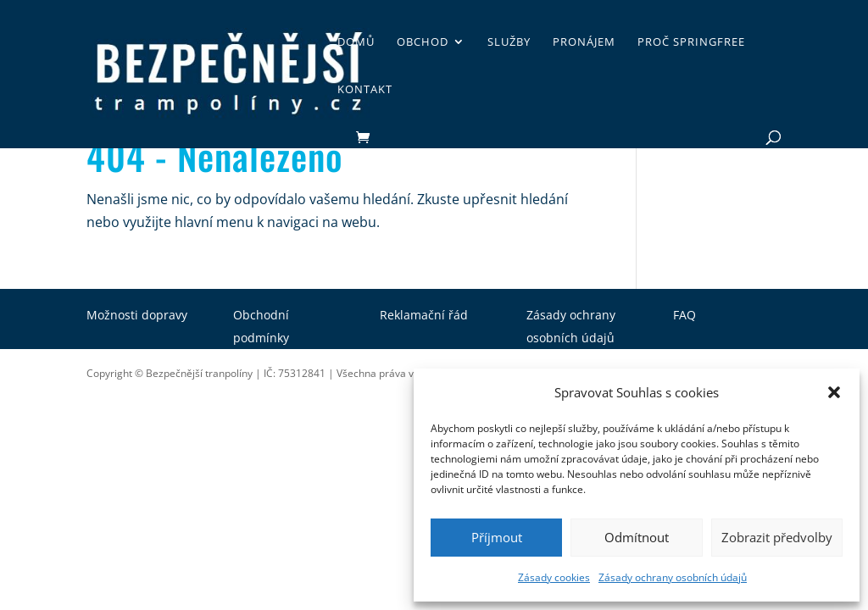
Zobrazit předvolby (777, 537)
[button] (834, 392)
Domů (356, 42)
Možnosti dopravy (137, 315)
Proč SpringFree (691, 42)
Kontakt (365, 90)
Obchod (423, 42)
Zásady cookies (554, 577)
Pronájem (584, 42)
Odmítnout (637, 537)
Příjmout (497, 537)
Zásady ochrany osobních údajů (673, 577)
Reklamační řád (424, 315)
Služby (509, 42)
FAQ (684, 315)
